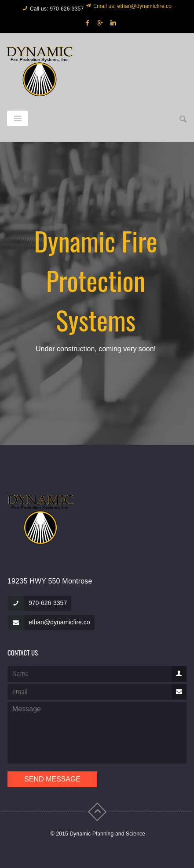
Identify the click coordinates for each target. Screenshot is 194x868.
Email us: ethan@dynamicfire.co (132, 6)
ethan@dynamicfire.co (59, 622)
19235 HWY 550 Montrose (50, 581)
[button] (183, 119)
